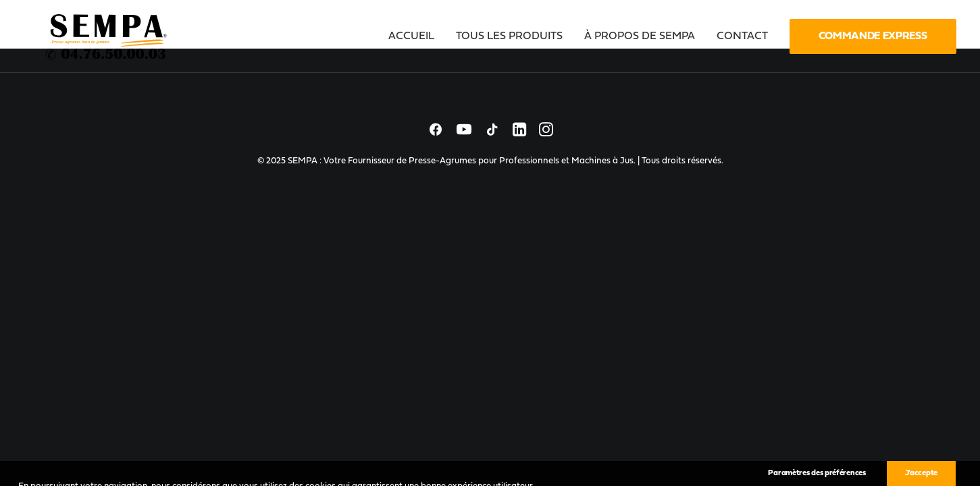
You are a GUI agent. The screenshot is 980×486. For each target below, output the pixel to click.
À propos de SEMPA (640, 36)
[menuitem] (416, 36)
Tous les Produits (509, 36)
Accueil (411, 36)
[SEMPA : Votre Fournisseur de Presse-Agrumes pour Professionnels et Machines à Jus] (107, 36)
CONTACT (742, 36)
